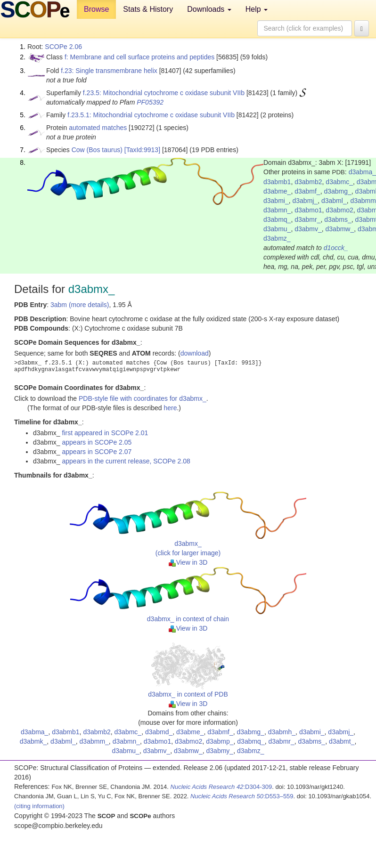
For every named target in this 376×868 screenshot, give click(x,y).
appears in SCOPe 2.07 (97, 452)
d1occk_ (336, 248)
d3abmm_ (94, 741)
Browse (96, 9)
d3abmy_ (220, 751)
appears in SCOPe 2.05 (97, 442)
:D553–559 (242, 796)
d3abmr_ (307, 219)
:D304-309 (221, 787)
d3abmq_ (277, 219)
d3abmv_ (308, 229)
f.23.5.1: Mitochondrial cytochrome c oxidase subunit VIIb (151, 115)
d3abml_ (334, 201)
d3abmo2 (339, 210)
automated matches (98, 128)
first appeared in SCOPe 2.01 (105, 433)
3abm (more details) (80, 305)
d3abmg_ (337, 191)
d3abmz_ (277, 238)
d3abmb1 (277, 182)
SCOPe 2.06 (63, 47)
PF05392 (150, 102)
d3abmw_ (340, 229)
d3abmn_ (277, 210)
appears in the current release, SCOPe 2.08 (126, 461)
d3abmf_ (307, 191)
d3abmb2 (308, 182)
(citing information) (39, 806)
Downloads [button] (209, 9)
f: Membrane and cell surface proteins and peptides (139, 57)
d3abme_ (277, 191)
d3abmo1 (308, 210)
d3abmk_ (33, 741)
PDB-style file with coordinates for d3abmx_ (143, 398)
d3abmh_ (282, 732)
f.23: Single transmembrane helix (109, 71)
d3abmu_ (277, 229)
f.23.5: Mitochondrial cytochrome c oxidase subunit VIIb (164, 93)
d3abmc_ (339, 182)
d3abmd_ (159, 732)
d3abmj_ (305, 201)
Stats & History (148, 9)
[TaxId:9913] (142, 150)
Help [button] (257, 9)
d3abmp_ (220, 741)
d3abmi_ (276, 201)
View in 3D (188, 562)
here (170, 408)
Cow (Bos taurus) (97, 150)
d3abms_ (338, 219)
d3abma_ (34, 732)
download (195, 353)
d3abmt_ (342, 741)
